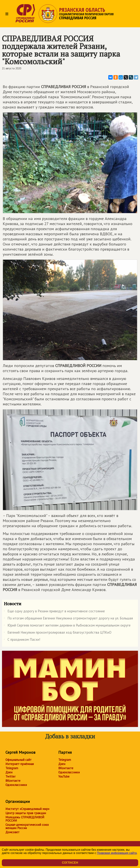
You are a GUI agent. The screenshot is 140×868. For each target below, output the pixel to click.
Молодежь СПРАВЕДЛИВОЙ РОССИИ (25, 819)
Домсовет (12, 832)
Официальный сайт (19, 760)
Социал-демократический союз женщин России (27, 826)
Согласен (70, 863)
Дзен (9, 772)
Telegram (12, 768)
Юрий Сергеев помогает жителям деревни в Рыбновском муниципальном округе (67, 626)
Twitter (10, 776)
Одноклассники (16, 785)
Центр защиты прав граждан (26, 813)
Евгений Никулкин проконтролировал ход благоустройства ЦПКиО (58, 633)
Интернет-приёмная (20, 764)
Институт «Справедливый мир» (27, 809)
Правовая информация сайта (117, 853)
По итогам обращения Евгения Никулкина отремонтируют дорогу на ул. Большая (68, 619)
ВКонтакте (13, 781)
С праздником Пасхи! (22, 640)
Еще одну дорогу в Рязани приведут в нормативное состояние (54, 612)
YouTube (64, 776)
